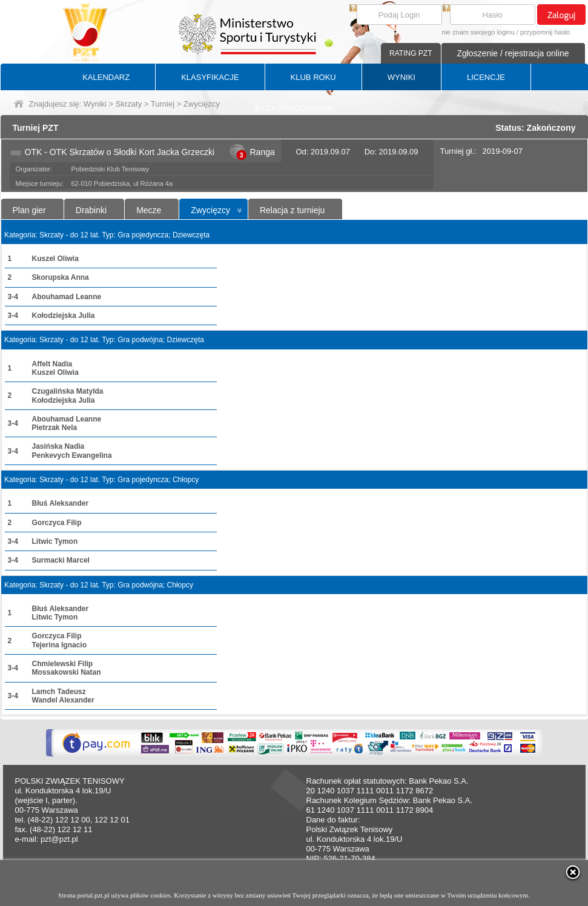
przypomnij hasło (545, 32)
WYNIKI (401, 77)
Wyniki (95, 104)
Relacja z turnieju (292, 210)
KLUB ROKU (313, 77)
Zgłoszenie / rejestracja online (513, 53)
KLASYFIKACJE (210, 77)
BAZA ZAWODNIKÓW (294, 108)
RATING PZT (411, 53)
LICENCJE (486, 77)
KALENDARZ (106, 77)
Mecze (149, 210)
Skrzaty (129, 104)
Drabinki (91, 210)
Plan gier (29, 210)
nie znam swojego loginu (478, 32)
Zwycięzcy (210, 210)
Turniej (163, 104)
